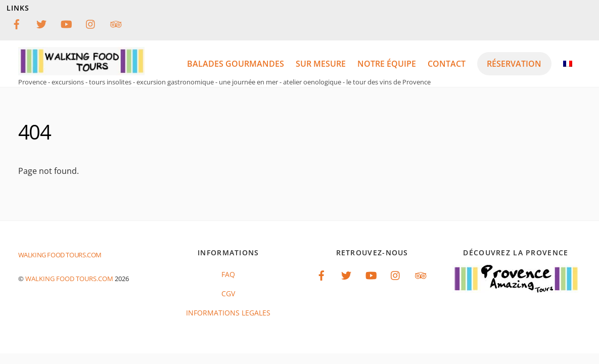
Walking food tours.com (69, 279)
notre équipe (387, 64)
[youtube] (66, 23)
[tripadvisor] (116, 23)
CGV (228, 293)
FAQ (228, 274)
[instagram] (91, 23)
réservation (514, 64)
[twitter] (41, 23)
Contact (447, 64)
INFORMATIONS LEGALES (228, 313)
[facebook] (17, 23)
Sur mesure (321, 64)
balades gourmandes (236, 64)
